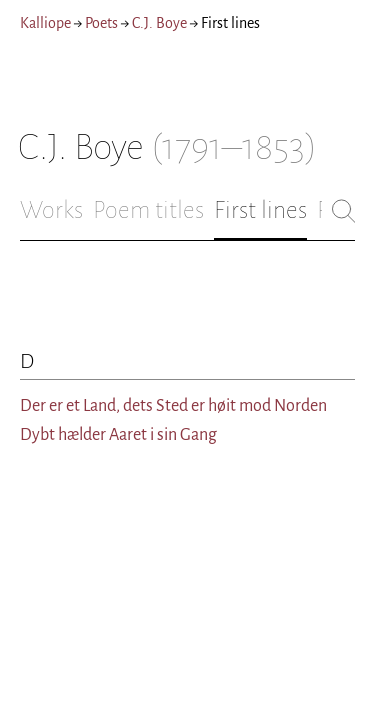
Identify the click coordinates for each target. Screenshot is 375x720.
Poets (101, 23)
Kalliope (45, 23)
